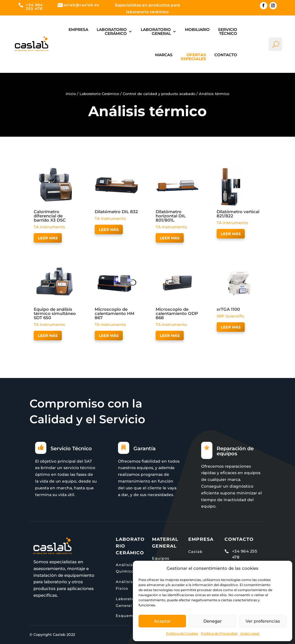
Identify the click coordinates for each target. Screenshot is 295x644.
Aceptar (162, 621)
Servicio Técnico (228, 31)
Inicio (71, 94)
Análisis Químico (125, 568)
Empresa (78, 30)
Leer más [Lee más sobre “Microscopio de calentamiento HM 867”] (109, 335)
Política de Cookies (182, 633)
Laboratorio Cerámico (112, 31)
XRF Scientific (231, 316)
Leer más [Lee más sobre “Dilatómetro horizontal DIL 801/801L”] (170, 238)
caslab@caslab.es (80, 5)
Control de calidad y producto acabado (159, 94)
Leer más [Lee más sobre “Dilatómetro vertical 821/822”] (231, 234)
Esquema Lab (130, 616)
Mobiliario (197, 30)
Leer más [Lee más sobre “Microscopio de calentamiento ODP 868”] (170, 335)
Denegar (213, 621)
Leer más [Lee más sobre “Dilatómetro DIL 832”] (109, 229)
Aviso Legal (250, 633)
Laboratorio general (156, 31)
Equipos (161, 558)
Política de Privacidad (219, 633)
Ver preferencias (263, 621)
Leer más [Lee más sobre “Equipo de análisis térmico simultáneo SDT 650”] (48, 335)
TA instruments (49, 227)
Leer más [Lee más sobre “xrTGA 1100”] (231, 327)
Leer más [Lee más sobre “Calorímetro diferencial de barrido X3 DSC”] (48, 238)
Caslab (195, 551)
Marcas (164, 55)
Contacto (226, 55)
